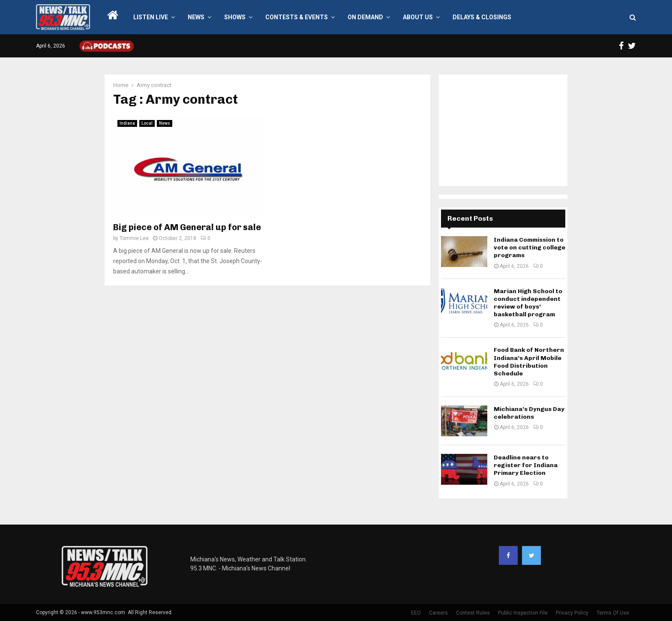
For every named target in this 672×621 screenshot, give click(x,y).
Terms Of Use (613, 613)
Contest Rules (473, 613)
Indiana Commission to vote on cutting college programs (529, 247)
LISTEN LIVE (151, 17)
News (196, 17)
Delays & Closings (482, 17)
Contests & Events (297, 17)
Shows (235, 17)
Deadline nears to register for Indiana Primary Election (526, 465)
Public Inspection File (523, 613)
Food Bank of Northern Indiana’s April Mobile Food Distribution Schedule (529, 362)
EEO (416, 613)
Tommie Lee (134, 238)
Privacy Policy (572, 613)
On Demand (365, 17)
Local (147, 123)
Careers (438, 613)
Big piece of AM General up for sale (187, 227)
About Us (418, 17)
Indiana (127, 123)
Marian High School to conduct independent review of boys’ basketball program (528, 303)
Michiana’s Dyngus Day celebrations (529, 413)
